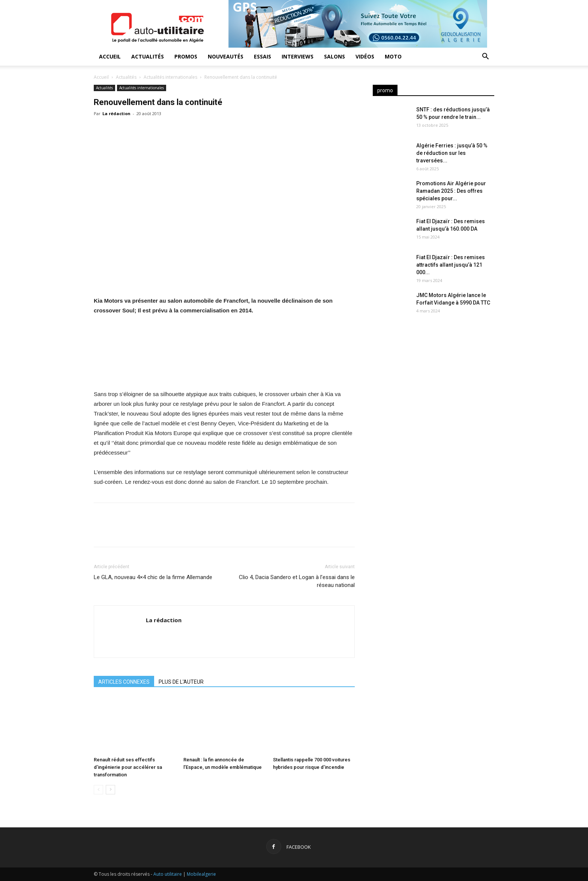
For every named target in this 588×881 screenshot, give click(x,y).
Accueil (110, 56)
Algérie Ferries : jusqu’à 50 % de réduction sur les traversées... (452, 153)
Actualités (148, 56)
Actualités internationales (170, 77)
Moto (393, 56)
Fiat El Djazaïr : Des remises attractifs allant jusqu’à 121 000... (451, 265)
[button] (485, 57)
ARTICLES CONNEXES (124, 682)
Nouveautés (226, 56)
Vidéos (365, 56)
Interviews (298, 56)
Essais (262, 56)
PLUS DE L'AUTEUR (181, 682)
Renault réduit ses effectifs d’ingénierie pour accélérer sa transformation (128, 767)
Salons (334, 56)
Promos (186, 56)
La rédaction (116, 113)
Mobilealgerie (201, 874)
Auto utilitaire (168, 874)
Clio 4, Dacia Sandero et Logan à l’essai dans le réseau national (297, 581)
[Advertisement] (433, 383)
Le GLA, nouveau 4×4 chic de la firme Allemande (153, 577)
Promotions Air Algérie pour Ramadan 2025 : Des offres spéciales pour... (451, 191)
